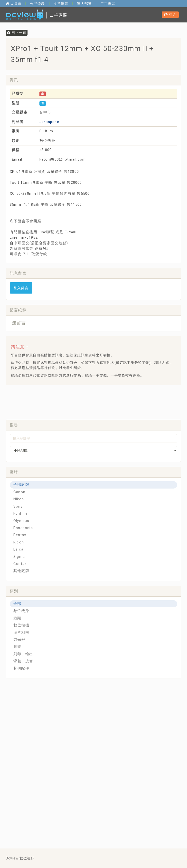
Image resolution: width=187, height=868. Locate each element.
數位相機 (21, 625)
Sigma (19, 557)
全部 (17, 604)
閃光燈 (19, 640)
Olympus (21, 521)
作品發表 (38, 4)
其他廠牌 (21, 571)
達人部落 (84, 4)
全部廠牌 (21, 485)
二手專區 (108, 4)
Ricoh (19, 542)
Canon (19, 492)
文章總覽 (61, 4)
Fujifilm (20, 513)
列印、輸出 (23, 654)
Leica (18, 549)
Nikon (19, 499)
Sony (18, 506)
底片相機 (21, 633)
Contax (20, 564)
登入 (170, 15)
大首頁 (14, 4)
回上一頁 (17, 33)
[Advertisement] (98, 401)
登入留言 (21, 288)
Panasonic (23, 528)
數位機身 (21, 611)
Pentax (20, 535)
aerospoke (49, 122)
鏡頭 (17, 618)
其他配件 (21, 668)
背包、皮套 (23, 661)
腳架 (17, 647)
